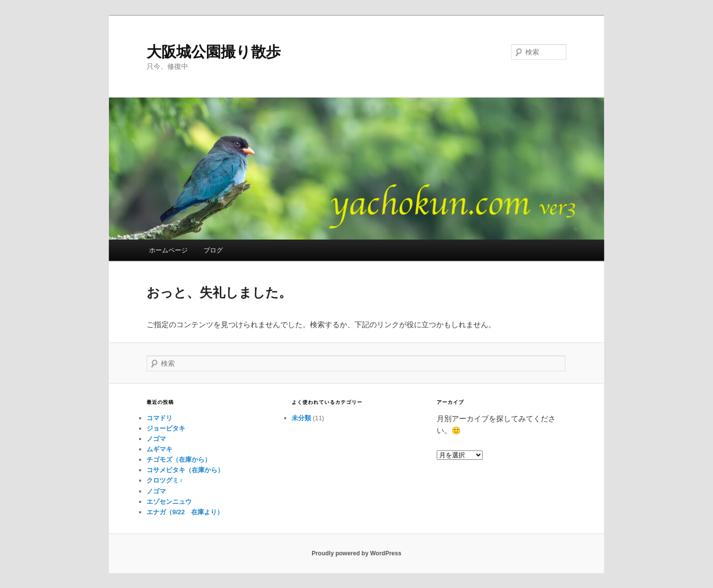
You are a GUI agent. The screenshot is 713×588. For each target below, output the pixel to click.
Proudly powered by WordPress (356, 553)
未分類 (301, 418)
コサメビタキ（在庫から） (185, 470)
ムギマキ (159, 449)
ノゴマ (156, 439)
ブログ (213, 250)
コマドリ (159, 418)
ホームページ (168, 250)
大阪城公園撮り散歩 (214, 52)
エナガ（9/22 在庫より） (185, 512)
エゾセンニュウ (169, 502)
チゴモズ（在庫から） (179, 460)
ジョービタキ (166, 428)
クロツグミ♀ (165, 480)
